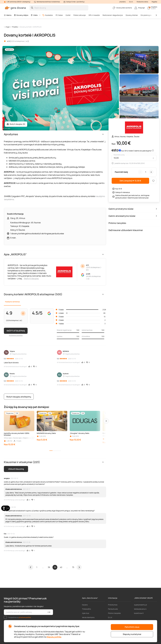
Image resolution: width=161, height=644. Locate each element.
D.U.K (110, 617)
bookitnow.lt (139, 613)
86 (104, 313)
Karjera (85, 605)
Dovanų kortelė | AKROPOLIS (31, 27)
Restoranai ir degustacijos (113, 15)
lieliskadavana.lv (140, 609)
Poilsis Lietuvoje (80, 15)
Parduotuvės (113, 609)
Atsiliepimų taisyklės (16, 335)
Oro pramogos (146, 15)
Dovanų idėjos (21, 15)
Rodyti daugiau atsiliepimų (19, 397)
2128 (104, 310)
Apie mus (86, 613)
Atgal (7, 27)
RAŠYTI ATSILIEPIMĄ (16, 331)
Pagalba (154, 2)
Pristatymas (113, 605)
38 (49, 567)
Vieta (34, 15)
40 (61, 567)
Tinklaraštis (86, 609)
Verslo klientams (88, 617)
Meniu (8, 15)
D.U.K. (131, 2)
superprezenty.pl (140, 605)
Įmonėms (123, 2)
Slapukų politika (54, 637)
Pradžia (15, 27)
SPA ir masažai (94, 15)
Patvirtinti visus (132, 627)
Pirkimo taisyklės (114, 613)
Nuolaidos (48, 15)
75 (73, 567)
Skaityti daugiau (31, 279)
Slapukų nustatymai (132, 634)
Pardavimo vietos (142, 2)
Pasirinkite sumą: (119, 155)
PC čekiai (59, 15)
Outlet (68, 15)
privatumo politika (25, 617)
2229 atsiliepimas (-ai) (19, 41)
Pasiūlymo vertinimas (12, 302)
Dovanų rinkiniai (132, 15)
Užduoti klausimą (16, 469)
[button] (106, 421)
